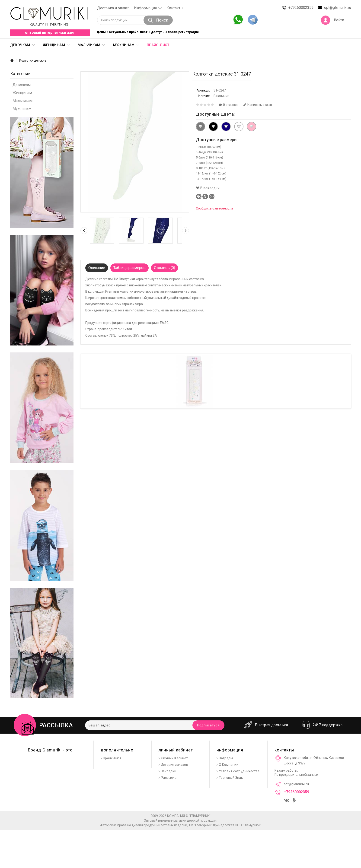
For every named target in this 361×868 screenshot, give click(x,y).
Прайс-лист (158, 45)
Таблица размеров (129, 268)
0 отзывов (229, 105)
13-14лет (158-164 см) (211, 179)
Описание (97, 268)
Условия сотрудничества (239, 771)
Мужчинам (124, 45)
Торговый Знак (231, 778)
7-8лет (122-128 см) (209, 163)
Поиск (158, 20)
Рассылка (169, 778)
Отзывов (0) (165, 268)
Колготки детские (33, 60)
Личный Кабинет (174, 758)
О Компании (229, 765)
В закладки (208, 188)
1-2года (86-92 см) (209, 147)
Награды (226, 758)
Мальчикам (89, 45)
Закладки (169, 771)
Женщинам (54, 45)
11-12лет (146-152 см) (211, 173)
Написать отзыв (258, 105)
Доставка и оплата (113, 8)
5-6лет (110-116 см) (209, 157)
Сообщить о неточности (214, 208)
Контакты (175, 8)
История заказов (174, 765)
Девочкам (20, 45)
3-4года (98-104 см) (209, 152)
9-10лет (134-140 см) (210, 168)
